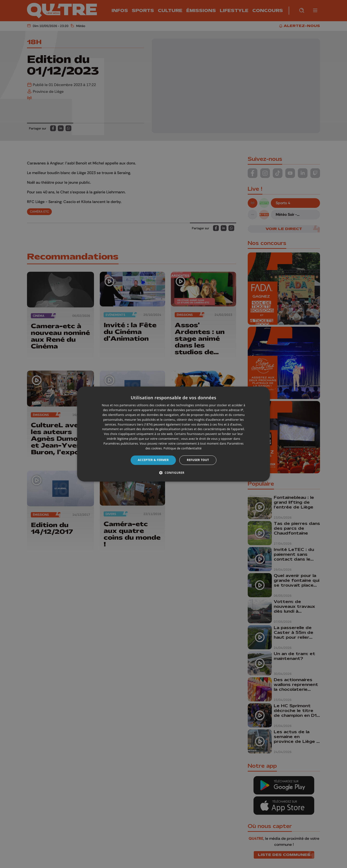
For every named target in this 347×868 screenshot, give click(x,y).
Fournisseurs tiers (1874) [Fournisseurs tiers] (135, 424)
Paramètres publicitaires (121, 444)
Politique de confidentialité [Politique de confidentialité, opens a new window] (183, 448)
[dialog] (173, 434)
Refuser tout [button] (198, 460)
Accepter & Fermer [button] (153, 460)
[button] (173, 473)
